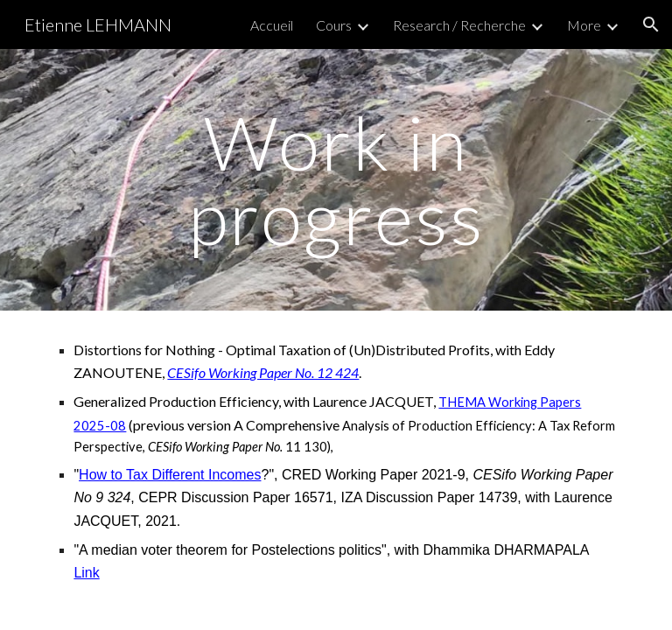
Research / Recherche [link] (459, 25)
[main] (336, 180)
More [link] (584, 25)
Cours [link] (334, 25)
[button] (651, 24)
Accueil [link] (272, 25)
